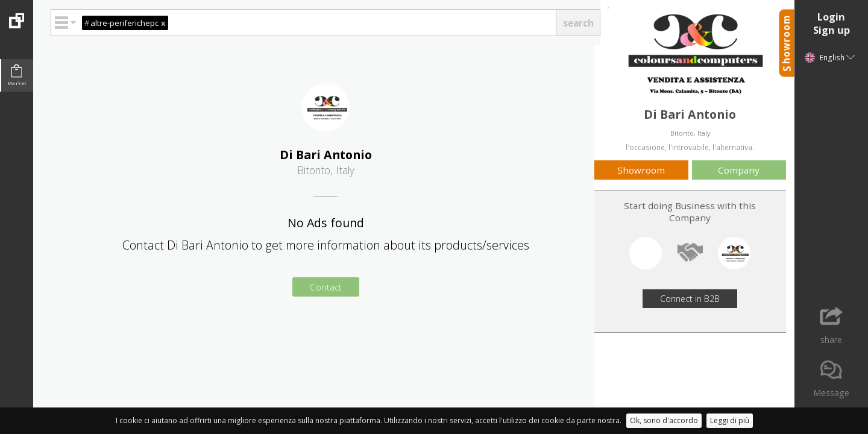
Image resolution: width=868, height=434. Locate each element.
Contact (326, 287)
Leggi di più (730, 420)
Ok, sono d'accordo (664, 420)
